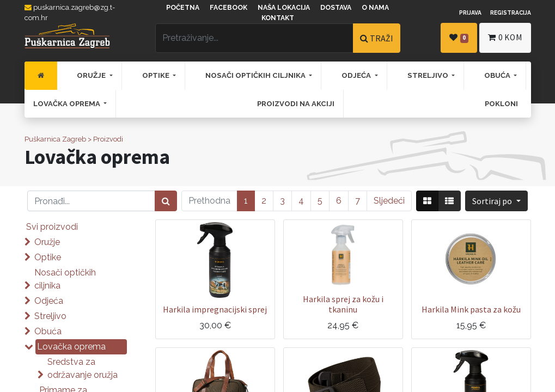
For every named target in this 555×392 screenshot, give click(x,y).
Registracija (511, 13)
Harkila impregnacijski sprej (215, 309)
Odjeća (49, 301)
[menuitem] (41, 76)
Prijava (470, 13)
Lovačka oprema (71, 347)
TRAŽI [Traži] (377, 38)
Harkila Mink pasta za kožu (471, 309)
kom (505, 37)
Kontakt (278, 18)
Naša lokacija (284, 8)
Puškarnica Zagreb (55, 139)
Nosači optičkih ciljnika (65, 279)
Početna (183, 8)
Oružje (47, 242)
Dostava (336, 8)
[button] (496, 201)
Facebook (228, 8)
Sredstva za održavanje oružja (83, 368)
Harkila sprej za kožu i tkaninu (343, 304)
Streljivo (50, 316)
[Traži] (166, 201)
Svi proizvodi (52, 227)
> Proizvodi (105, 139)
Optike (48, 257)
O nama (375, 8)
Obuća (48, 331)
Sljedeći (389, 201)
